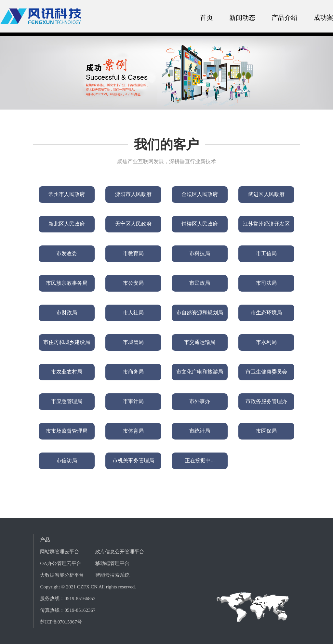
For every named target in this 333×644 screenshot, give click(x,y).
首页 (206, 18)
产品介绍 (285, 18)
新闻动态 (242, 18)
